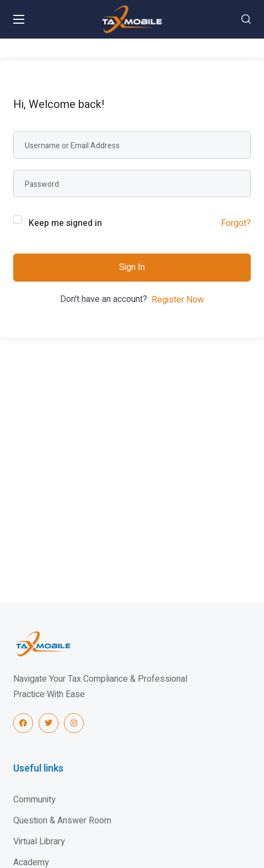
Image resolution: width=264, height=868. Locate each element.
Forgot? (236, 223)
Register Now (178, 300)
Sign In (132, 267)
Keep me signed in (65, 223)
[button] (246, 19)
